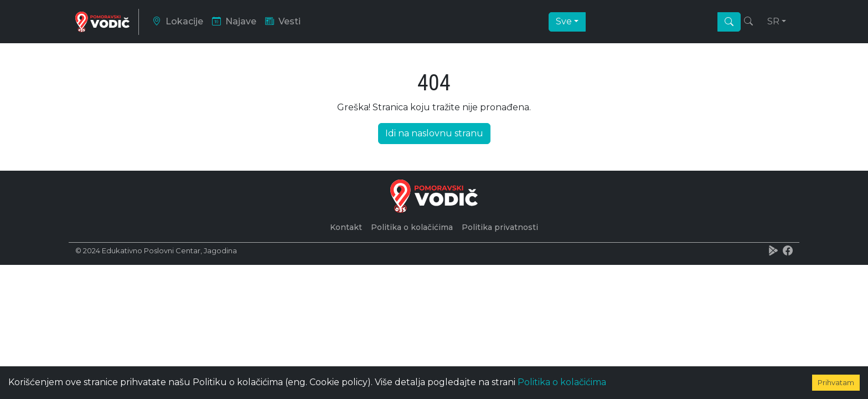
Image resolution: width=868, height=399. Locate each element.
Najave (234, 21)
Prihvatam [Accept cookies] (836, 382)
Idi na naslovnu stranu (434, 132)
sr (773, 21)
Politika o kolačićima (562, 382)
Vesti (283, 21)
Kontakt (346, 226)
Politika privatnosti (500, 226)
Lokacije (178, 21)
